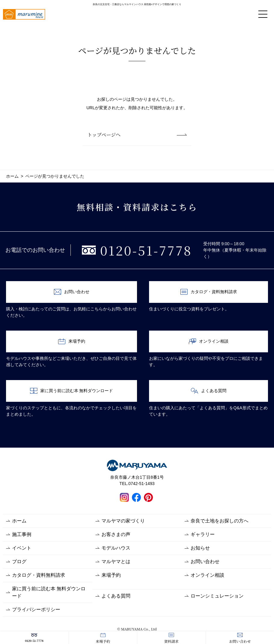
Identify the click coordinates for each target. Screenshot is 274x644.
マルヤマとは (116, 562)
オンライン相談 (209, 341)
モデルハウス (116, 548)
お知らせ (200, 548)
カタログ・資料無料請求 (209, 292)
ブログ (19, 562)
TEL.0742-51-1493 (137, 484)
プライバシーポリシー (36, 609)
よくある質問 (209, 391)
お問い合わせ (240, 638)
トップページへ (104, 135)
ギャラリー (203, 534)
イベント (22, 548)
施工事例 (22, 534)
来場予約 (103, 638)
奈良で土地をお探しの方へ (220, 521)
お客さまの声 (116, 534)
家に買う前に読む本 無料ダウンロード (72, 391)
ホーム (19, 521)
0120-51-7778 (34, 638)
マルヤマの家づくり (123, 521)
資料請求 (171, 638)
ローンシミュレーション (217, 596)
